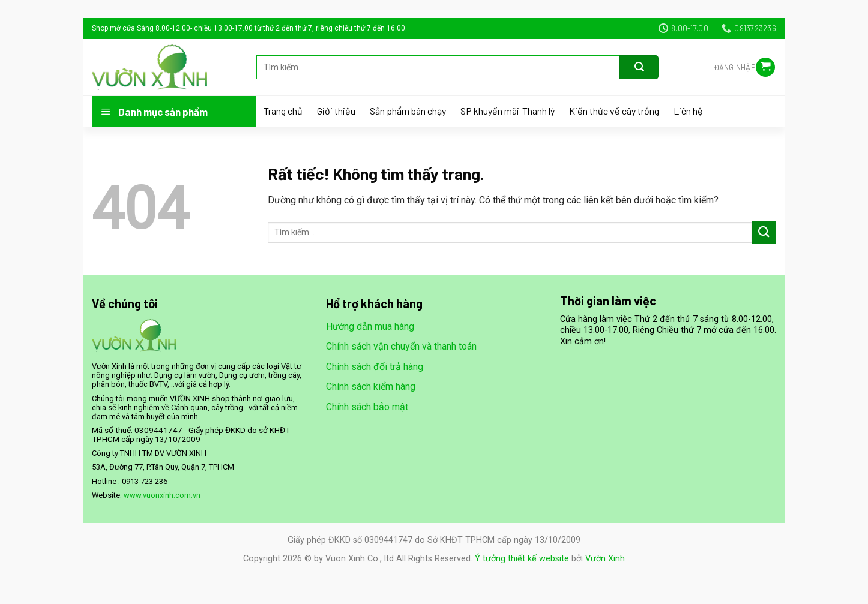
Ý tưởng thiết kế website (522, 559)
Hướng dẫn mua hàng (370, 327)
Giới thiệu (336, 111)
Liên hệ (688, 111)
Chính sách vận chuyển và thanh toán (401, 346)
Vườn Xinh (605, 559)
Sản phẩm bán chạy (408, 111)
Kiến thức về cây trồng (614, 111)
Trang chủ (283, 111)
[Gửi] (639, 67)
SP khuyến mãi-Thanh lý (508, 111)
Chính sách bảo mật (367, 407)
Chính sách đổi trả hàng (375, 367)
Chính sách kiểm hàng (371, 387)
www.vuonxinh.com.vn (162, 495)
